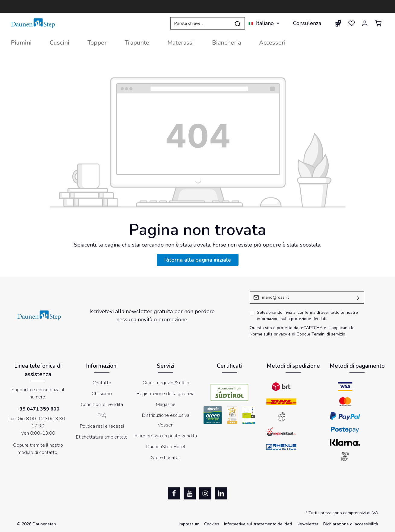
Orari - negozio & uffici (166, 383)
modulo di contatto (37, 452)
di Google (302, 334)
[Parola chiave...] (201, 23)
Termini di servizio (328, 334)
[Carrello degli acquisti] (378, 23)
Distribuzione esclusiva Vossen (166, 420)
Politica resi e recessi (102, 426)
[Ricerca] (238, 23)
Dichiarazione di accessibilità (351, 524)
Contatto (102, 383)
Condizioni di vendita (102, 405)
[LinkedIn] (221, 493)
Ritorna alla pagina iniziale (198, 260)
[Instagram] (205, 493)
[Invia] (358, 297)
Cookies (212, 524)
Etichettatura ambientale (102, 437)
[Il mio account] (365, 23)
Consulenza (307, 23)
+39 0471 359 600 (38, 409)
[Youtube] (190, 493)
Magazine (166, 405)
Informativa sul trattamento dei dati (258, 524)
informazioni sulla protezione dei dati (292, 319)
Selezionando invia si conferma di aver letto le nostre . (307, 316)
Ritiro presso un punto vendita (166, 436)
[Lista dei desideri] (352, 23)
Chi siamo (102, 394)
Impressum (189, 524)
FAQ (102, 415)
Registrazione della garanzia (166, 394)
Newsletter (308, 524)
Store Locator (166, 458)
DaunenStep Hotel (166, 447)
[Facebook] (174, 493)
